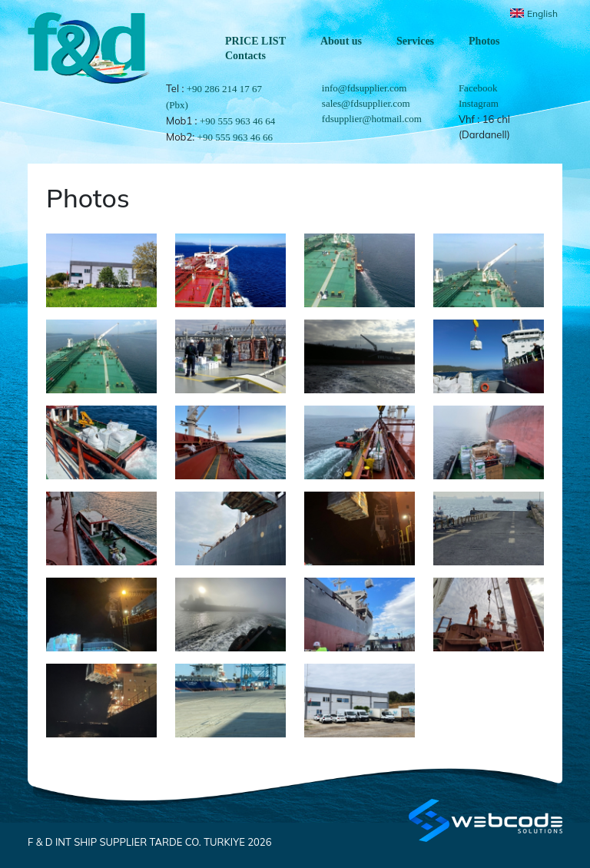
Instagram (479, 103)
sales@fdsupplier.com (366, 103)
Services (415, 41)
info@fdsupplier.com (365, 88)
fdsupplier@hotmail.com (372, 119)
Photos (484, 41)
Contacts (245, 56)
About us (341, 41)
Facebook (478, 88)
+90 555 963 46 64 (237, 121)
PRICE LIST (255, 41)
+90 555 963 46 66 (235, 137)
